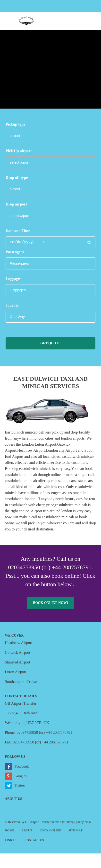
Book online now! (50, 603)
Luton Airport (16, 672)
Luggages (13, 279)
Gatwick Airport (17, 652)
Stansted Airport (17, 662)
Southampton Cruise (21, 682)
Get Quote (50, 343)
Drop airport (16, 204)
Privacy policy (74, 822)
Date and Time (18, 231)
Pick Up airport (19, 151)
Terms (55, 822)
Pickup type (15, 124)
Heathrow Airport (19, 643)
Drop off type (17, 178)
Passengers (15, 252)
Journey (12, 305)
